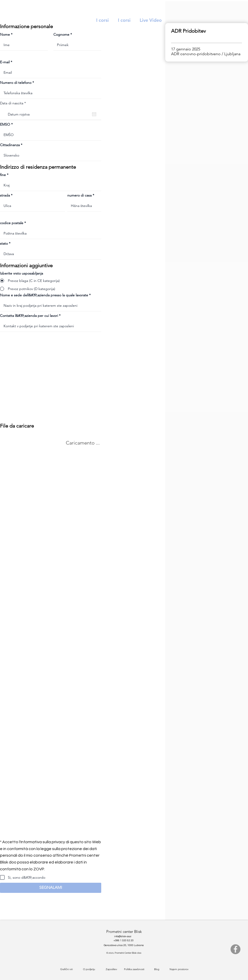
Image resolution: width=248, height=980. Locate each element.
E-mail (5, 62)
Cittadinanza (10, 145)
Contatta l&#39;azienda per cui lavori (29, 316)
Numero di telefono (16, 83)
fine (3, 175)
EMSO (5, 124)
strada (5, 195)
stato (4, 243)
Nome (5, 34)
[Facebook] (235, 949)
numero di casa (79, 195)
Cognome (61, 34)
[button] (51, 888)
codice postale (12, 223)
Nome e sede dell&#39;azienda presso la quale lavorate (44, 295)
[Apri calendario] (94, 114)
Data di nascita (14, 103)
